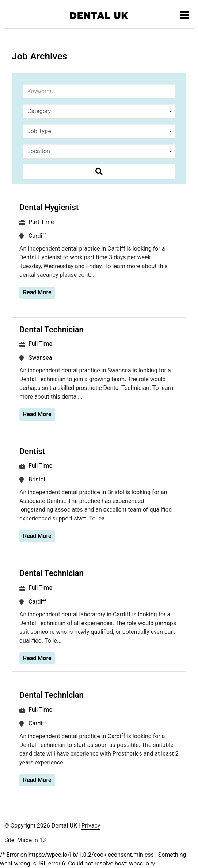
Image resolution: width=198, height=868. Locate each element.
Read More (37, 292)
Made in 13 (32, 840)
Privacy (91, 826)
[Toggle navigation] (185, 15)
